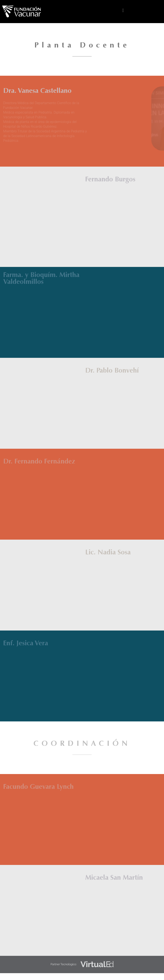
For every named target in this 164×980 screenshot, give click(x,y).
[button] (123, 11)
